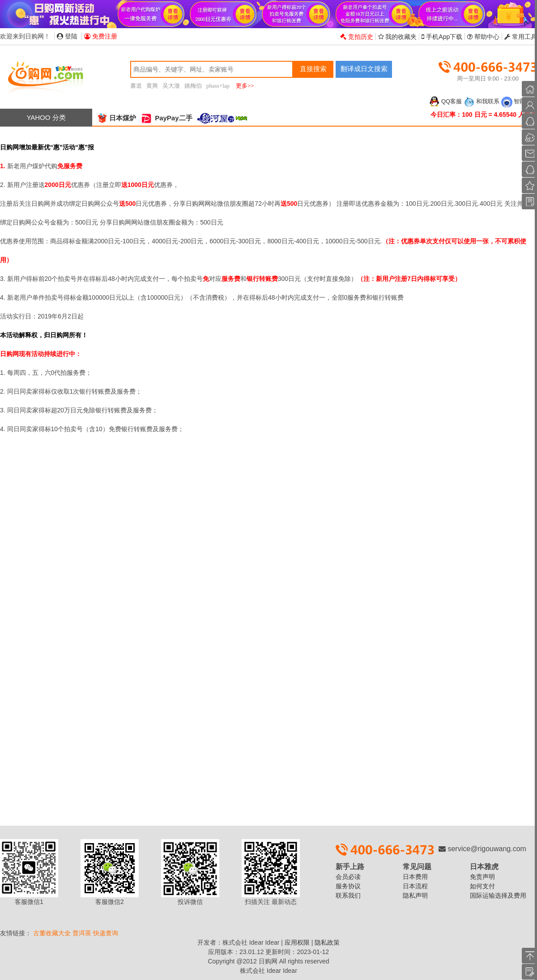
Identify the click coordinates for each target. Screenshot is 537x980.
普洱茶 (82, 933)
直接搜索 (313, 69)
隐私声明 (415, 895)
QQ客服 (445, 101)
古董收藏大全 (52, 933)
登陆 (67, 36)
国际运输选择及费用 (498, 895)
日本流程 (415, 886)
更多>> (245, 86)
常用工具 (521, 37)
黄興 (152, 86)
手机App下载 (442, 37)
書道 (136, 86)
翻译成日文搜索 (364, 69)
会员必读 (348, 877)
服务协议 (348, 886)
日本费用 (415, 877)
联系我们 (348, 895)
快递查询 (106, 933)
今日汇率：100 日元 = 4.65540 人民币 (484, 115)
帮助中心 (483, 37)
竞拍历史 (357, 37)
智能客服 (519, 101)
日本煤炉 (116, 118)
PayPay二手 (166, 118)
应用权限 (297, 942)
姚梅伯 (193, 86)
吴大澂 (171, 86)
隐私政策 (327, 942)
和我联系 (482, 101)
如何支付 (482, 886)
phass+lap (218, 86)
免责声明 (482, 877)
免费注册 (101, 36)
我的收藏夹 (398, 37)
